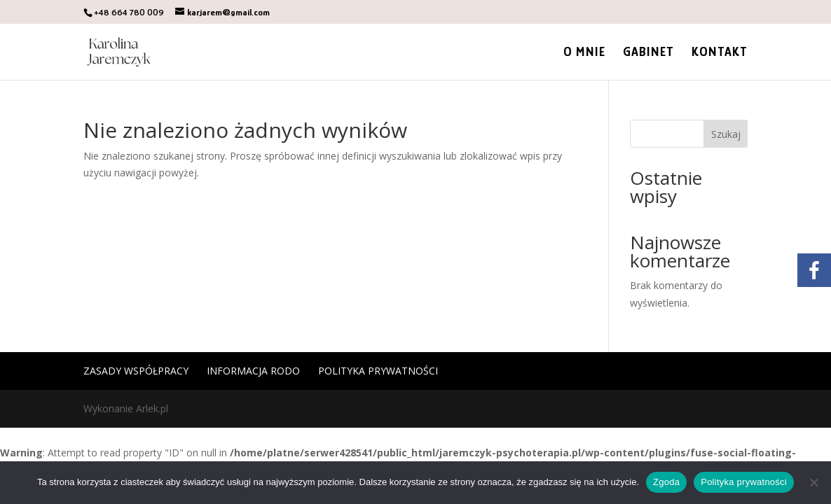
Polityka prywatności (378, 371)
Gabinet (648, 53)
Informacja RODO (253, 371)
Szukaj (726, 134)
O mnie (584, 53)
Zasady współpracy (136, 371)
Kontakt (720, 53)
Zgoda (666, 482)
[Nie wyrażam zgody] (813, 482)
